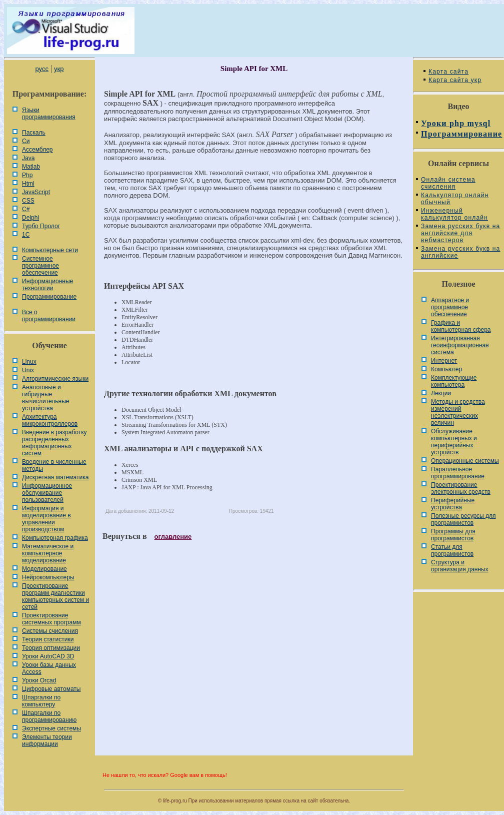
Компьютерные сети (50, 250)
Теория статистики (48, 639)
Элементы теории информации (47, 740)
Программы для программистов (453, 535)
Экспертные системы (51, 728)
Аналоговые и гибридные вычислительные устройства (45, 398)
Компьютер (446, 369)
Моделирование (44, 569)
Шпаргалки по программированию (49, 716)
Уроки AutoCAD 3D (48, 656)
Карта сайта (448, 72)
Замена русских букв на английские (460, 252)
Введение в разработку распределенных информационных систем (54, 443)
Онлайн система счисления (448, 183)
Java (28, 158)
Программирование (49, 297)
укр (59, 69)
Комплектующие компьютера (454, 381)
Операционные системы (465, 461)
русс (41, 69)
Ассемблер (37, 150)
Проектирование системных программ (51, 619)
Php (27, 175)
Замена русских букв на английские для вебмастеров (460, 233)
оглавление (173, 537)
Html (28, 184)
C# (26, 209)
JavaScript (36, 192)
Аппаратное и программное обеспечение (450, 307)
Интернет (444, 361)
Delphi (30, 218)
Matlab (31, 167)
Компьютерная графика (55, 538)
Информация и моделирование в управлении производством (46, 519)
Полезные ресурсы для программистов (463, 519)
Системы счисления (50, 631)
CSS (28, 201)
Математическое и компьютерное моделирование (48, 553)
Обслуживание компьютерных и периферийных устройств (454, 442)
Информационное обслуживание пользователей (47, 493)
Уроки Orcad (39, 680)
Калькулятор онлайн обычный (455, 199)
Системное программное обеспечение (40, 266)
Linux (29, 362)
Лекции (441, 393)
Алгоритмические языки (55, 379)
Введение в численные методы (54, 465)
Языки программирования (49, 114)
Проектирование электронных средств (461, 488)
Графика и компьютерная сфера (461, 326)
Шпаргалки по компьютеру (41, 701)
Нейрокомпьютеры (48, 577)
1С (26, 235)
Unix (28, 370)
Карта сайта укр (455, 80)
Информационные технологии (47, 285)
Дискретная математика (55, 477)
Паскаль (34, 133)
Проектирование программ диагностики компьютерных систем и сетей (55, 596)
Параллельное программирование (458, 473)
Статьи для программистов (452, 550)
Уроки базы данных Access (49, 668)
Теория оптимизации (51, 648)
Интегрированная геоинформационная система (460, 345)
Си (26, 141)
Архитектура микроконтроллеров (50, 420)
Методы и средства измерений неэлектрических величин (458, 412)
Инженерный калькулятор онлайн (454, 214)
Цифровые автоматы (51, 689)
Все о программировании (49, 316)
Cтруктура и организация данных (460, 566)
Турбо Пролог (41, 226)
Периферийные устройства (453, 504)
